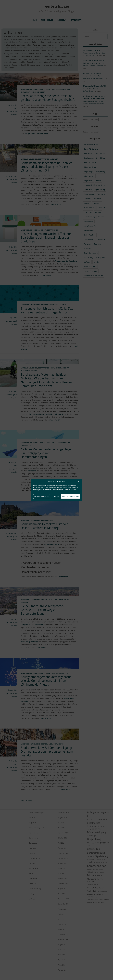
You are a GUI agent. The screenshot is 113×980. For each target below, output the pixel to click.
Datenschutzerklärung (73, 487)
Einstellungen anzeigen (70, 496)
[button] (79, 482)
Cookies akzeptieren (42, 496)
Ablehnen (55, 496)
